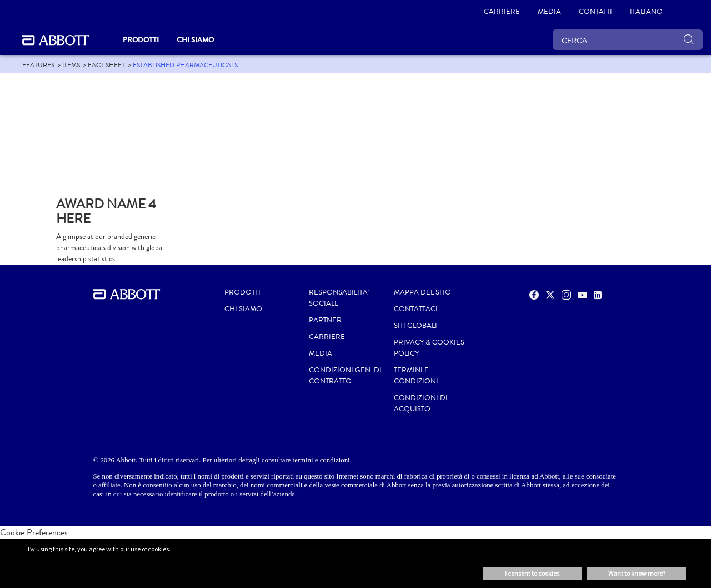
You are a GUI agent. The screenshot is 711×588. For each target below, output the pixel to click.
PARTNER (325, 320)
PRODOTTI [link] (141, 40)
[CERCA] (628, 40)
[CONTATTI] (595, 12)
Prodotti (242, 292)
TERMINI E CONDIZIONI (416, 376)
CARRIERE (327, 337)
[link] (38, 65)
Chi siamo (243, 309)
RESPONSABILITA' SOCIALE (339, 298)
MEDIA (321, 353)
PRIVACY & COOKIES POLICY (429, 348)
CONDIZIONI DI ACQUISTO (421, 403)
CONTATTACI (416, 309)
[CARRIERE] (502, 12)
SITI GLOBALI (415, 326)
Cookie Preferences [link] (34, 532)
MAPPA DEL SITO (422, 292)
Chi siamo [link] (195, 40)
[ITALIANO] (646, 12)
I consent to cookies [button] (532, 573)
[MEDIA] (549, 12)
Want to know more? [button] (637, 573)
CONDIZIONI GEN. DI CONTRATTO (345, 376)
